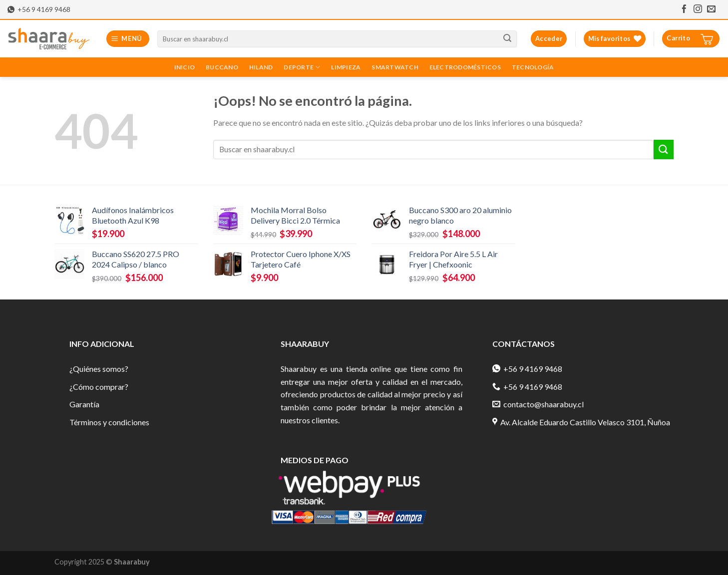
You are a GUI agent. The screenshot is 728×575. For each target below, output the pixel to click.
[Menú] (128, 39)
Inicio (184, 67)
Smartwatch (395, 67)
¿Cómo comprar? (99, 387)
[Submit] (664, 149)
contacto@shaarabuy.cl (538, 404)
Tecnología (533, 67)
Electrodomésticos (465, 67)
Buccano (222, 67)
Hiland (261, 67)
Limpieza (346, 67)
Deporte (302, 67)
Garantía (84, 404)
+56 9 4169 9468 (39, 9)
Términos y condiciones (109, 422)
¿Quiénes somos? (99, 369)
